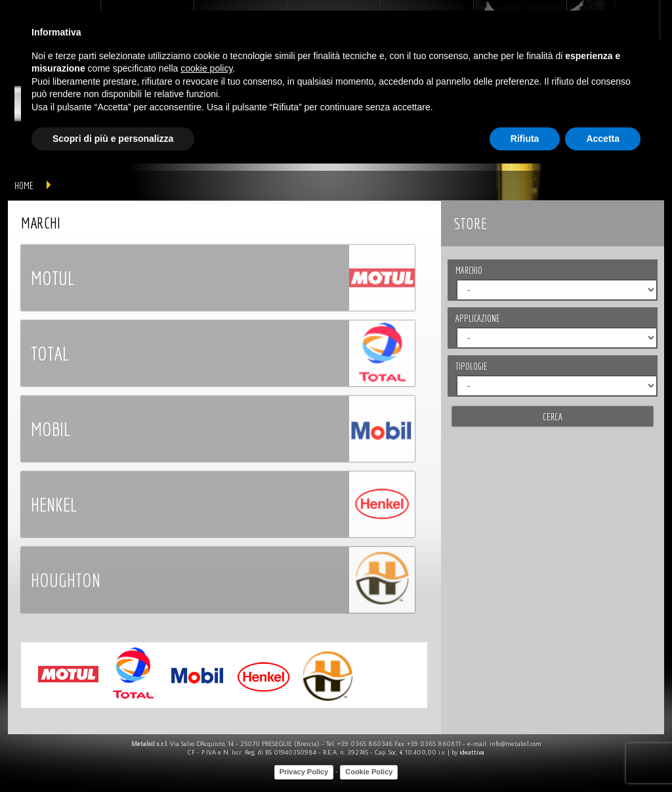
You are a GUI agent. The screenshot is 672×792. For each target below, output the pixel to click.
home (24, 186)
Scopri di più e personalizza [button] (113, 139)
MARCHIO (469, 271)
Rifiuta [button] (525, 139)
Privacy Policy (304, 772)
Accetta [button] (603, 139)
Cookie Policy (369, 772)
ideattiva (472, 752)
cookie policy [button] (206, 68)
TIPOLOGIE (471, 366)
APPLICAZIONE (477, 319)
